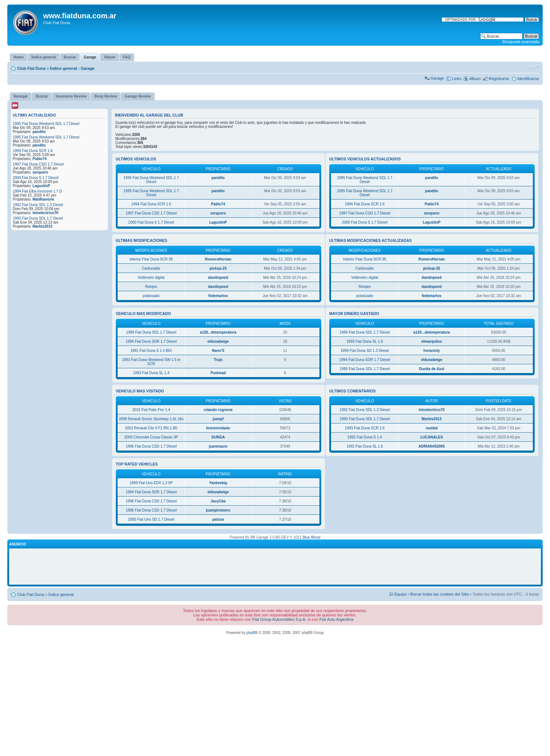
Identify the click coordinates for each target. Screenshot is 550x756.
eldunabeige (218, 341)
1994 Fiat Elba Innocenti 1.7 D (37, 191)
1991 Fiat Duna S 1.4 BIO (151, 351)
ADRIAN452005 (432, 446)
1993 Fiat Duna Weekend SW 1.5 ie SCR (151, 362)
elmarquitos (432, 341)
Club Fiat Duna (31, 68)
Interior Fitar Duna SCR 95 (151, 259)
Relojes (151, 287)
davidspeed (218, 278)
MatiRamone (43, 199)
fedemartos (218, 296)
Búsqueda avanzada (521, 42)
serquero (40, 172)
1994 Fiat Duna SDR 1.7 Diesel (151, 341)
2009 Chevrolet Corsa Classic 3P (151, 437)
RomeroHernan (218, 259)
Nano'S (218, 351)
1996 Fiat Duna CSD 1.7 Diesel (151, 446)
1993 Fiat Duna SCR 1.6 (365, 428)
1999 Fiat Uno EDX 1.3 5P (151, 483)
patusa (218, 519)
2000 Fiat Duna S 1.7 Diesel (36, 178)
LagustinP (41, 186)
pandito (39, 132)
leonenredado (218, 428)
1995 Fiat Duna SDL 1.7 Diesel (365, 369)
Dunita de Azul (432, 369)
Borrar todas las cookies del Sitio (440, 594)
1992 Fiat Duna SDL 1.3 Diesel (38, 205)
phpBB (252, 633)
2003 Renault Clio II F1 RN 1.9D (151, 428)
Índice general (64, 68)
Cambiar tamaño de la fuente (534, 67)
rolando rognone (218, 410)
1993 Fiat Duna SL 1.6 (365, 341)
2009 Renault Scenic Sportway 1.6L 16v (151, 419)
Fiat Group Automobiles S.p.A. (279, 619)
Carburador (151, 268)
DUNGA (218, 437)
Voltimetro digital (151, 278)
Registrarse (499, 79)
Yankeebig (218, 483)
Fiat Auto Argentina (336, 619)
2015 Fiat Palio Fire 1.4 (151, 410)
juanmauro (218, 446)
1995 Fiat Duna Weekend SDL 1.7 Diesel (46, 124)
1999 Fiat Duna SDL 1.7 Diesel (151, 332)
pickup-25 (218, 268)
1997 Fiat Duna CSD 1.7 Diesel (38, 164)
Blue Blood (311, 537)
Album (475, 79)
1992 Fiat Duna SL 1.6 (365, 446)
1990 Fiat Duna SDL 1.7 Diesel (38, 218)
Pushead (218, 373)
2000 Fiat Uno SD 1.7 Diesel (151, 519)
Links (457, 79)
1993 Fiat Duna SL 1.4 (151, 373)
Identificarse (528, 79)
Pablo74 (39, 159)
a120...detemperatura (218, 332)
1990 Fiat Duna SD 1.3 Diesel (365, 351)
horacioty (432, 351)
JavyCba (218, 501)
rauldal (432, 428)
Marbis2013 (42, 226)
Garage (88, 68)
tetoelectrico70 (45, 213)
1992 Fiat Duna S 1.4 (365, 437)
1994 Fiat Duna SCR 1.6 (33, 151)
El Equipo (398, 594)
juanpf (218, 419)
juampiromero (218, 510)
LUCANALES (432, 437)
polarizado (151, 296)
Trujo (218, 360)
